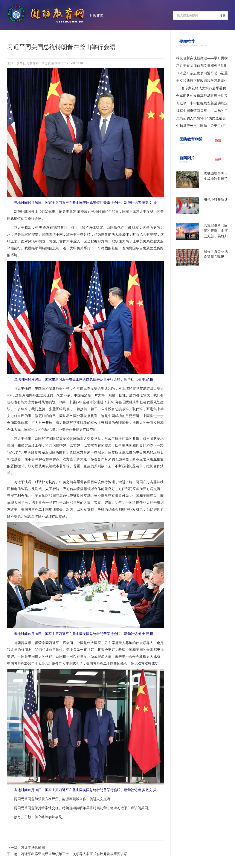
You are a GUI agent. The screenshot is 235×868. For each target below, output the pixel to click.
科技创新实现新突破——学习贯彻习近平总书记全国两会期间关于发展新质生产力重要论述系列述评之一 (202, 59)
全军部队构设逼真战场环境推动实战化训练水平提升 (202, 97)
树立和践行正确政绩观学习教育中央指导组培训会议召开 (202, 82)
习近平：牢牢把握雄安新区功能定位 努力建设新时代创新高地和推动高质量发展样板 (202, 104)
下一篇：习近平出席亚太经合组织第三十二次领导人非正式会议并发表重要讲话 (67, 854)
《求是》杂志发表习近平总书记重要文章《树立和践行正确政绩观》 (202, 74)
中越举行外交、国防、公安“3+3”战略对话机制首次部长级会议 (201, 127)
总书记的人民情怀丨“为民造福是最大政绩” (201, 119)
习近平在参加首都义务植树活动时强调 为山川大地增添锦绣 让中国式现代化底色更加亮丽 (202, 67)
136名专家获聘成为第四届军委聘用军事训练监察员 (201, 89)
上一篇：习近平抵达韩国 (26, 848)
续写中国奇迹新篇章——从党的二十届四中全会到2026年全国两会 (202, 112)
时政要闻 (96, 16)
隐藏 (218, 141)
